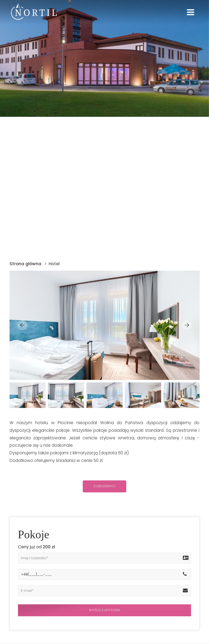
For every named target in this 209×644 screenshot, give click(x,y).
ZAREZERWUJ (104, 486)
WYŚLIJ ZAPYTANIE (105, 610)
